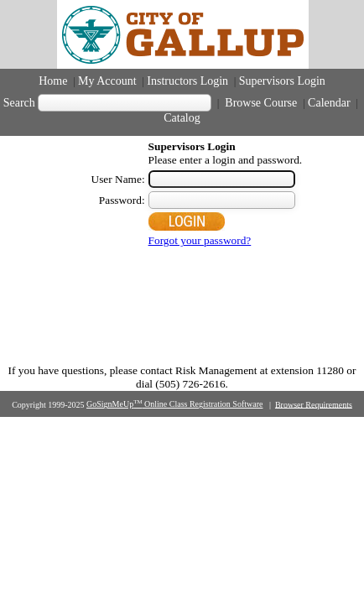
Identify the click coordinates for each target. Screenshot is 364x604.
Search (19, 103)
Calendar (329, 103)
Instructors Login (187, 81)
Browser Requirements (314, 404)
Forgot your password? (200, 240)
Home (53, 81)
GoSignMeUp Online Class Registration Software (174, 404)
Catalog (182, 118)
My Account (107, 81)
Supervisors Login (282, 81)
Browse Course (261, 103)
